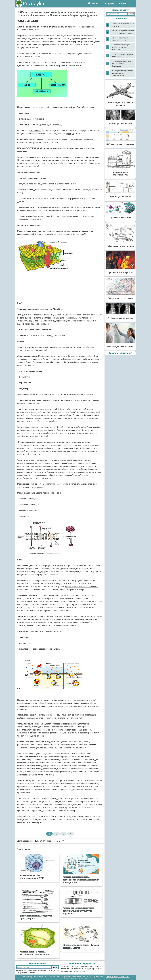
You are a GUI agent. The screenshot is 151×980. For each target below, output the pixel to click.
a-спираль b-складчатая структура (123, 25)
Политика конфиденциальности (117, 977)
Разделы (109, 4)
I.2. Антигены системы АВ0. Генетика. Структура (122, 63)
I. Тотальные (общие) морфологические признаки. (121, 47)
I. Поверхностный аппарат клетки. (120, 39)
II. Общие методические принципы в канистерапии (122, 73)
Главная (95, 4)
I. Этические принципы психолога (122, 55)
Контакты (124, 4)
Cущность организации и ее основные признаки (123, 32)
